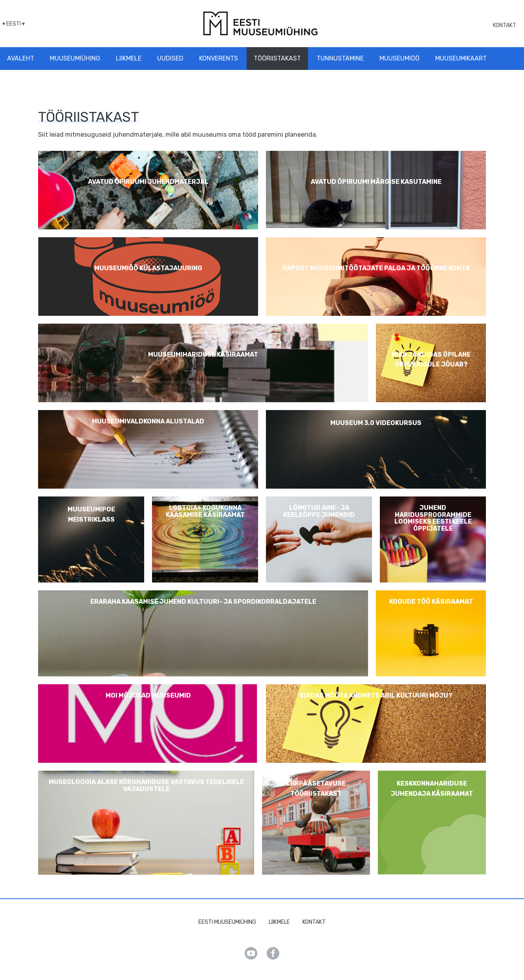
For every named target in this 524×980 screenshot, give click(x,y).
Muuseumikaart (461, 58)
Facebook (273, 953)
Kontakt (505, 25)
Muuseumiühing (75, 58)
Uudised (170, 58)
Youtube (251, 953)
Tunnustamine (340, 58)
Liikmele (129, 58)
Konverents (219, 58)
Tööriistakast (277, 58)
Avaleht (21, 58)
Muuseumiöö (399, 58)
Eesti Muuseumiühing (227, 922)
